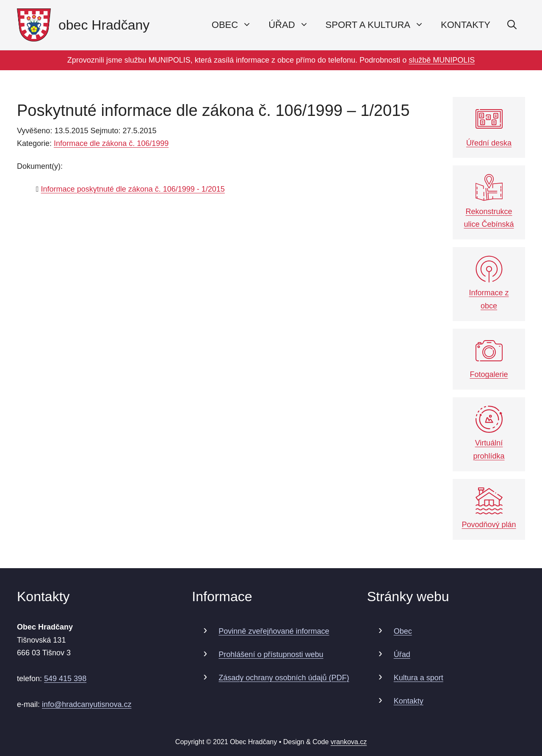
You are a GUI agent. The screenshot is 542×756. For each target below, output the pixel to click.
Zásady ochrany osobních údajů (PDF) (284, 678)
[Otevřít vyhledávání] (512, 25)
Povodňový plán (489, 508)
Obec (403, 631)
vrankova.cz (349, 742)
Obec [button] (236, 25)
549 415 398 (65, 679)
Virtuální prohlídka (489, 433)
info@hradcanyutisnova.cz (87, 704)
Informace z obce (489, 283)
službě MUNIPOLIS (442, 60)
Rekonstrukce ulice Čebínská (489, 201)
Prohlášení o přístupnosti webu (271, 654)
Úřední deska (489, 126)
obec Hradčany (104, 25)
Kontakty (466, 25)
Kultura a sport (419, 678)
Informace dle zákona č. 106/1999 (111, 143)
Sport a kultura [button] (379, 25)
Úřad (402, 654)
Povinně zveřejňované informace (274, 631)
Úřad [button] (293, 25)
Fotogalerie (489, 358)
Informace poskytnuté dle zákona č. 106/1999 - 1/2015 (133, 189)
